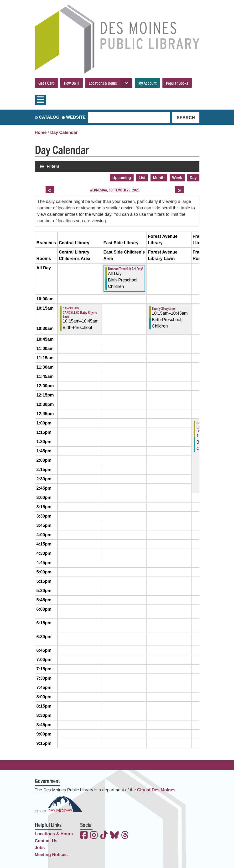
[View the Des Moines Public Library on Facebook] (84, 836)
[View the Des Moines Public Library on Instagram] (94, 836)
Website (76, 117)
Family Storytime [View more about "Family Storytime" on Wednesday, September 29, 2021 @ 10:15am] (163, 308)
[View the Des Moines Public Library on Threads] (125, 836)
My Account (147, 83)
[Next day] (179, 190)
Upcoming (122, 178)
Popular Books (177, 83)
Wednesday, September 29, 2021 (115, 190)
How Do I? (72, 83)
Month (159, 178)
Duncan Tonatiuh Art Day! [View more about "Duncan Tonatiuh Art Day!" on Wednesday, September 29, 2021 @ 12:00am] (125, 269)
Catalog (49, 117)
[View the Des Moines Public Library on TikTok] (104, 836)
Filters (54, 166)
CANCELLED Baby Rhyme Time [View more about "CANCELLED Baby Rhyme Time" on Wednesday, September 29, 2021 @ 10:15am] (80, 314)
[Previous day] (50, 190)
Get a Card (46, 83)
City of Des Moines (156, 790)
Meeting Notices (51, 855)
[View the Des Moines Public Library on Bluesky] (114, 836)
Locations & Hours (103, 83)
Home (41, 132)
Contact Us (46, 841)
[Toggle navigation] (41, 100)
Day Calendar (64, 132)
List (142, 178)
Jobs (40, 848)
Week (177, 178)
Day (193, 178)
